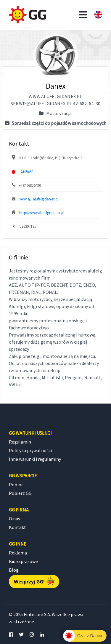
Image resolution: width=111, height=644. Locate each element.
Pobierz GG (20, 493)
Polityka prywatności (30, 450)
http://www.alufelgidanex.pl (42, 213)
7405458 (27, 172)
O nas (15, 519)
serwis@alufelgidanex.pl (39, 199)
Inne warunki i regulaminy (35, 459)
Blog (14, 570)
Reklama (18, 553)
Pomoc (16, 484)
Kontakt (17, 527)
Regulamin (20, 442)
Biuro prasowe (23, 561)
